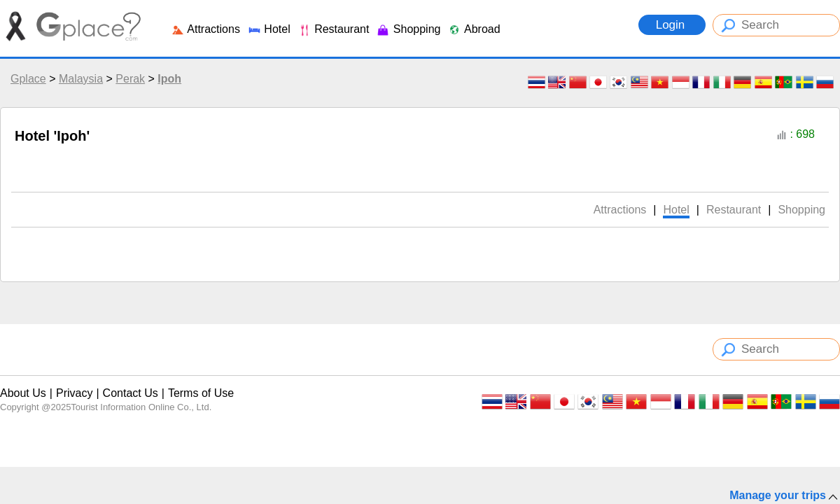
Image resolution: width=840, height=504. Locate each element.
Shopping (408, 29)
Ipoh (169, 79)
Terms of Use (201, 393)
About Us (23, 393)
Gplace (28, 79)
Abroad (474, 29)
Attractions (205, 29)
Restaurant (334, 29)
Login (672, 25)
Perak (130, 79)
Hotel (269, 29)
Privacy (74, 393)
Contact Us (131, 393)
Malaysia (81, 79)
